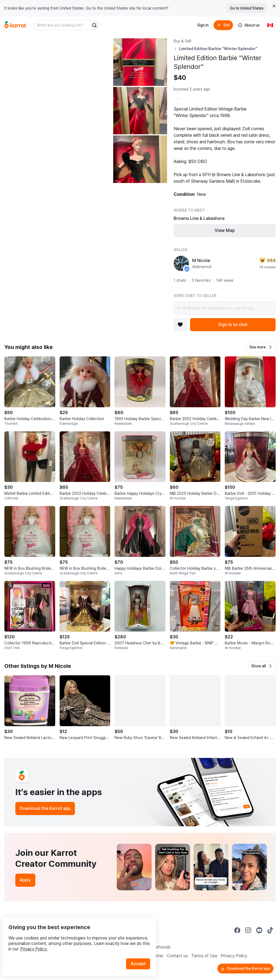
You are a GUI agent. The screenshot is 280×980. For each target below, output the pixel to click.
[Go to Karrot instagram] (248, 930)
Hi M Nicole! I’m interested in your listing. (225, 308)
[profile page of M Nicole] (181, 263)
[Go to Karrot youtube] (259, 930)
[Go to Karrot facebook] (237, 930)
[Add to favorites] (180, 325)
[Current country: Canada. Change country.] (270, 25)
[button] (261, 347)
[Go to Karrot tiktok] (270, 930)
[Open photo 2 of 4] (140, 62)
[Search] (94, 25)
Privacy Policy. (73, 938)
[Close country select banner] (274, 6)
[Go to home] (15, 25)
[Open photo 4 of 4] (140, 159)
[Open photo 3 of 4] (140, 111)
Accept (141, 953)
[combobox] (62, 25)
